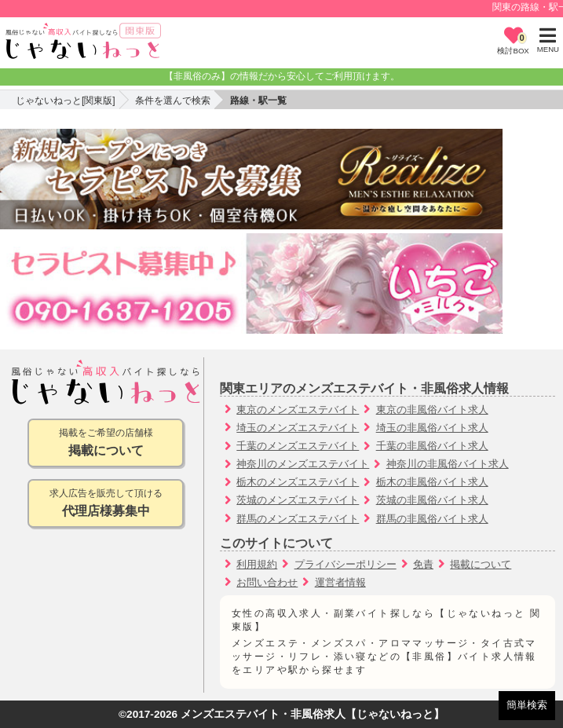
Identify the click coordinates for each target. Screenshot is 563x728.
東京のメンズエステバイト (298, 410)
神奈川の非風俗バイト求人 (448, 464)
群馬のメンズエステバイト (298, 519)
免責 (423, 564)
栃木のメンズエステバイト (298, 482)
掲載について (481, 564)
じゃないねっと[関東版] (66, 101)
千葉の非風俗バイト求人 (432, 446)
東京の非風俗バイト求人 (432, 410)
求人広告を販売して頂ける (106, 504)
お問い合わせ (267, 582)
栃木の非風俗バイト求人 (432, 482)
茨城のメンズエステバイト (298, 500)
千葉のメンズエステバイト (298, 446)
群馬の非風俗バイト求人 (432, 519)
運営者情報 (340, 582)
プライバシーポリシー (345, 564)
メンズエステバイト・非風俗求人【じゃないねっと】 (313, 714)
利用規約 (257, 564)
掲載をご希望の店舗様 (106, 443)
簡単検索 (527, 705)
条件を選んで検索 (173, 101)
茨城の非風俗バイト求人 (432, 500)
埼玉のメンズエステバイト (298, 428)
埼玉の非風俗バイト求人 (432, 428)
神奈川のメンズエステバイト (303, 464)
